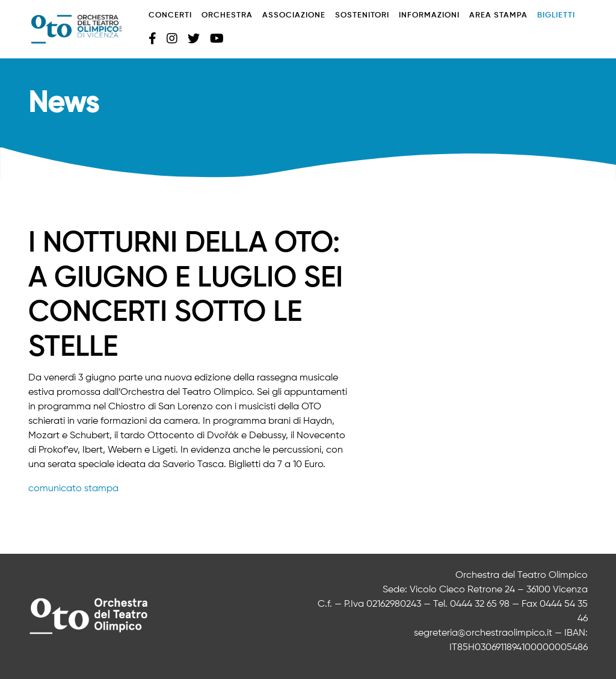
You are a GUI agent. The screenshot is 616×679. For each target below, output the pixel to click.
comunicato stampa (73, 489)
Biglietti (556, 15)
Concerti (170, 15)
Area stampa (498, 15)
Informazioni (429, 15)
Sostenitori (362, 15)
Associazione (294, 15)
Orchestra (227, 15)
